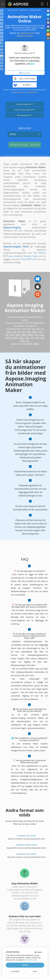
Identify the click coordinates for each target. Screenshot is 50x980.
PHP (5, 256)
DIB (14, 332)
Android (18, 256)
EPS (38, 338)
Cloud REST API (28, 259)
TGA (41, 332)
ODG (27, 338)
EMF (7, 335)
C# (35, 253)
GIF (24, 332)
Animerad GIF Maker (26, 836)
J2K (42, 329)
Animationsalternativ (25, 104)
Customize (15, 972)
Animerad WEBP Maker (26, 845)
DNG (21, 338)
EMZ (12, 335)
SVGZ (42, 335)
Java (11, 256)
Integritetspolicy (33, 92)
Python (42, 253)
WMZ (24, 335)
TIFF (19, 332)
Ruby (35, 256)
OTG (32, 338)
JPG (34, 329)
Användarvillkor (20, 92)
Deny (35, 972)
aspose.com (27, 33)
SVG (36, 335)
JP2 (38, 329)
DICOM (8, 338)
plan (33, 64)
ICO (27, 341)
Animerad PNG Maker (26, 854)
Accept (25, 965)
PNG (29, 332)
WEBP (30, 335)
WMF (18, 335)
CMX (22, 341)
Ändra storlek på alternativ (25, 110)
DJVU (15, 338)
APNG (25, 134)
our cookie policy (31, 960)
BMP (9, 332)
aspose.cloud (25, 36)
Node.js (27, 256)
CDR (42, 338)
